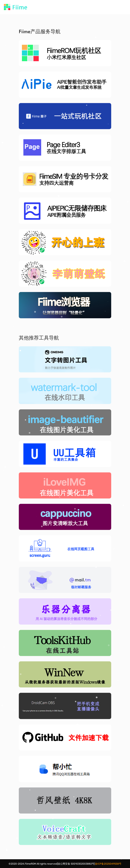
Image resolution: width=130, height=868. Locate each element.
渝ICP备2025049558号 (108, 864)
